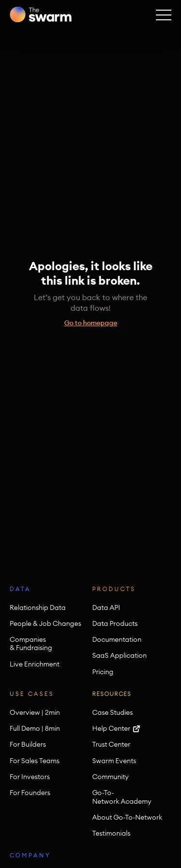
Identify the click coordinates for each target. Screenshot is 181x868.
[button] (164, 14)
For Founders (30, 793)
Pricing (103, 672)
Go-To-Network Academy (122, 797)
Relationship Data (38, 608)
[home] (41, 14)
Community (111, 777)
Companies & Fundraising (31, 644)
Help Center (111, 729)
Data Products (115, 624)
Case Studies (112, 713)
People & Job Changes (45, 624)
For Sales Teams (35, 761)
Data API (106, 608)
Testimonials (111, 833)
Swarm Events (114, 761)
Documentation (117, 640)
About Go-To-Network (127, 817)
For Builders (28, 745)
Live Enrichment (35, 664)
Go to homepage (91, 323)
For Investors (30, 777)
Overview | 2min (35, 713)
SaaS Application (119, 656)
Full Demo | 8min (35, 729)
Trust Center (111, 745)
